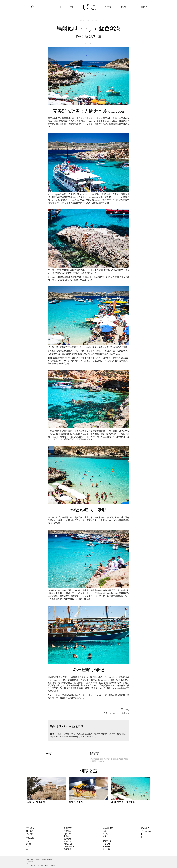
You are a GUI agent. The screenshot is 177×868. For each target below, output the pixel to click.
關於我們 (29, 831)
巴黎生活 (108, 7)
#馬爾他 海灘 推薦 (109, 759)
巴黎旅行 (30, 838)
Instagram (146, 831)
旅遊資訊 (87, 20)
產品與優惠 (108, 828)
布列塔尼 (67, 839)
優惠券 (72, 7)
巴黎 (60, 7)
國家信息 (106, 847)
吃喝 (28, 841)
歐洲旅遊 (95, 20)
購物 (28, 847)
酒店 (28, 849)
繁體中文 (145, 7)
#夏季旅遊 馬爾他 (122, 759)
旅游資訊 (107, 841)
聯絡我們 (29, 834)
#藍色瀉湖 (100, 761)
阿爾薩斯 (67, 849)
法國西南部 (68, 844)
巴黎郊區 (67, 831)
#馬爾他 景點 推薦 (97, 759)
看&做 (28, 844)
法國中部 (67, 834)
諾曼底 (66, 836)
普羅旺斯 (67, 841)
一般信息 (106, 844)
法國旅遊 (123, 7)
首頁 (81, 20)
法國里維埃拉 (69, 847)
